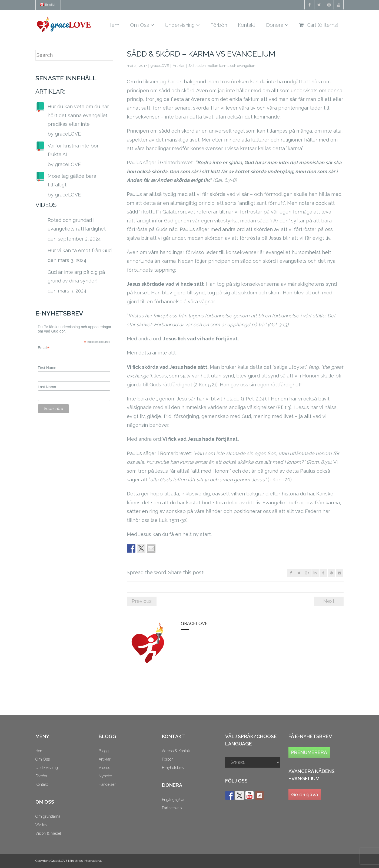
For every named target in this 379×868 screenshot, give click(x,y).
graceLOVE (160, 66)
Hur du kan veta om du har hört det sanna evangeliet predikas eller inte (78, 115)
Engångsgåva (173, 800)
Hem (39, 751)
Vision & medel (48, 833)
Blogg (104, 751)
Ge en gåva (305, 795)
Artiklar (179, 66)
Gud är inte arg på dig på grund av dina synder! (76, 276)
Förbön (41, 776)
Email (44, 348)
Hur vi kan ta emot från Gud (80, 250)
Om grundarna (48, 816)
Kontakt (42, 784)
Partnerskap (172, 808)
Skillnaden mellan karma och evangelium (222, 66)
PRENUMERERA (309, 752)
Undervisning (47, 768)
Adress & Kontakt (176, 751)
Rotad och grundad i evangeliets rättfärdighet (77, 224)
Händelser (107, 784)
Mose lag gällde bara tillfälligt (72, 180)
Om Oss (43, 759)
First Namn (47, 368)
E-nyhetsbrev (173, 768)
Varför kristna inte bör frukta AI (73, 150)
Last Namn (47, 387)
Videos (104, 768)
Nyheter (105, 776)
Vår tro (41, 825)
